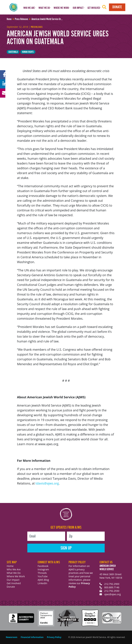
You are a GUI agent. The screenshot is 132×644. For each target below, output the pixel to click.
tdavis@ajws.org (47, 483)
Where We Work (16, 576)
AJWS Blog (43, 580)
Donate (117, 7)
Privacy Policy (54, 637)
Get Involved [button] (94, 8)
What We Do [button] (44, 8)
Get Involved (14, 583)
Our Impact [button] (78, 8)
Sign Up (66, 548)
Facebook (43, 566)
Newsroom (12, 637)
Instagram (43, 569)
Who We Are (14, 569)
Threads (42, 573)
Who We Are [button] (29, 8)
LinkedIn (42, 583)
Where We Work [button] (61, 8)
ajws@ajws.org (113, 594)
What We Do (14, 573)
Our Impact (13, 580)
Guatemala (13, 52)
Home (10, 566)
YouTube (43, 576)
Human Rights (28, 52)
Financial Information (32, 637)
